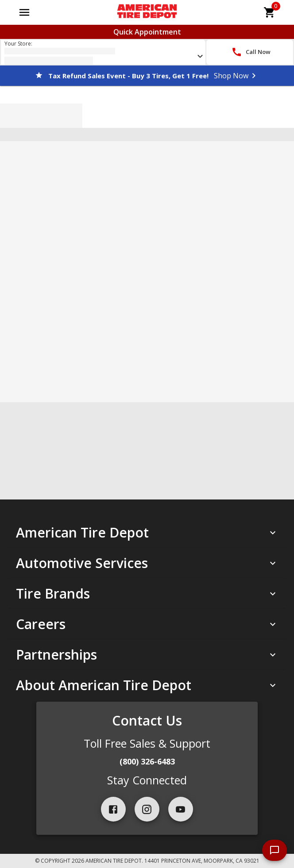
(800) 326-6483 (147, 761)
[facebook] (113, 809)
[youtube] (181, 809)
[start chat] (275, 850)
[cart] (270, 12)
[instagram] (147, 809)
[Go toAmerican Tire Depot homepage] (147, 12)
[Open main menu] (24, 12)
